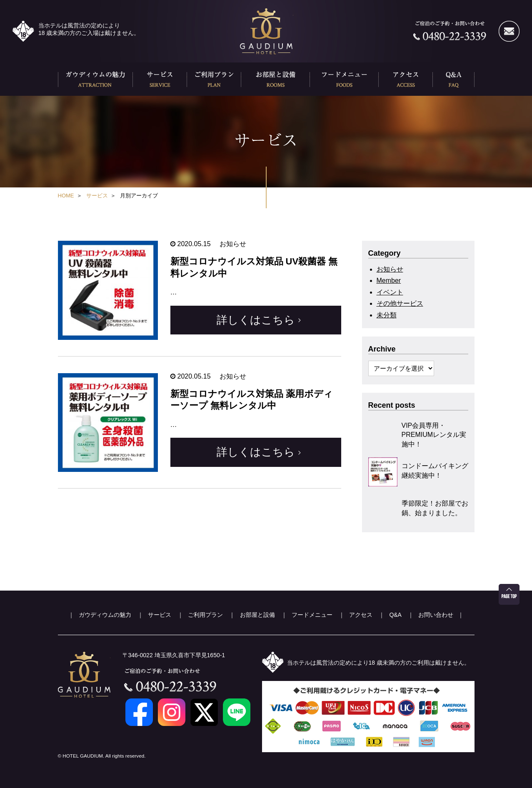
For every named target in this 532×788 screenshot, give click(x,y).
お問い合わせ (436, 615)
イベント (390, 292)
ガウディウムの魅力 (95, 79)
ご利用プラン (214, 79)
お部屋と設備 (276, 79)
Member (389, 281)
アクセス (406, 79)
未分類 (387, 315)
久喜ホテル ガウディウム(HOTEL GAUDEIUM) (266, 31)
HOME (66, 196)
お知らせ (390, 269)
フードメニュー (344, 79)
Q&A (454, 79)
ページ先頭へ (509, 594)
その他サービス (400, 303)
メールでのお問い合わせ (509, 31)
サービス (160, 79)
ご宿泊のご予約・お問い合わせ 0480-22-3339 (450, 31)
